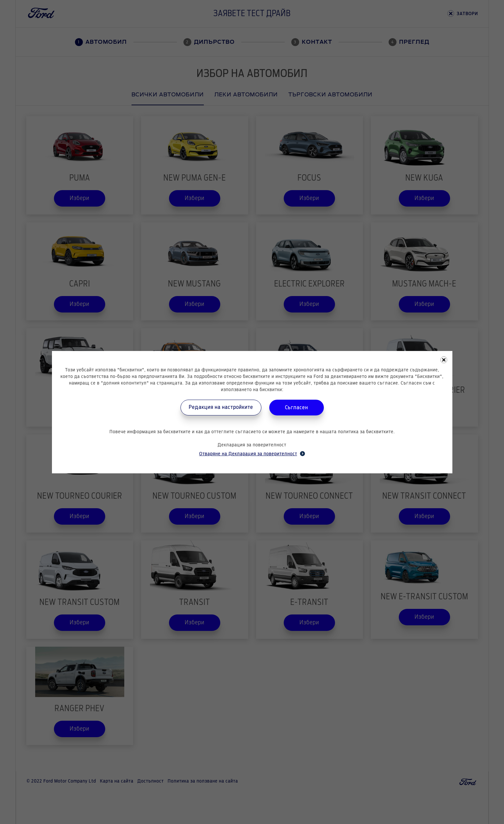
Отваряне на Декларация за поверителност (252, 454)
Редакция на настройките (221, 407)
